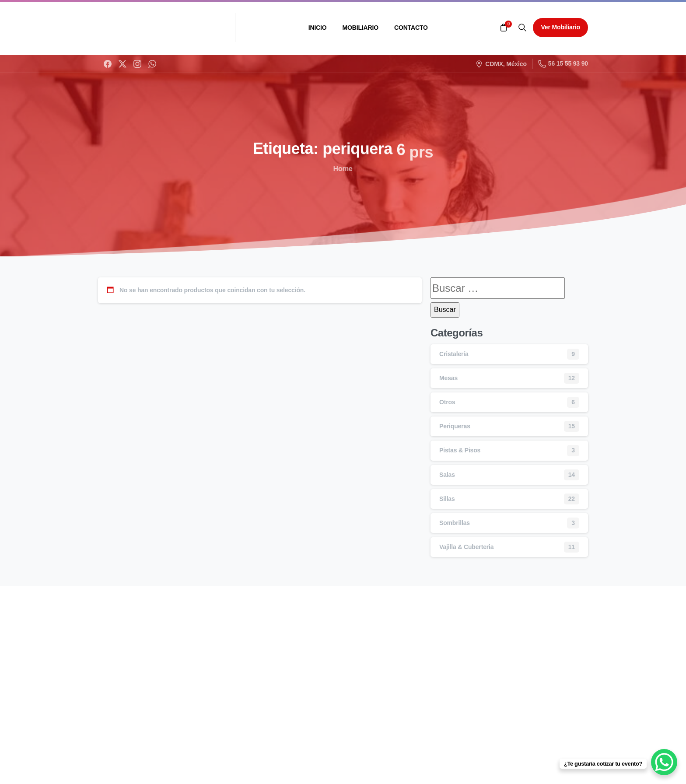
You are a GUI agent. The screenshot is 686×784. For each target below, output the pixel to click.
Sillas (447, 499)
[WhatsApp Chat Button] (664, 762)
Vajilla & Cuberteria (466, 547)
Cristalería (454, 354)
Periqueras (455, 426)
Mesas (448, 378)
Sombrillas (455, 523)
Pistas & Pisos (460, 450)
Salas (447, 475)
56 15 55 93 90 (563, 64)
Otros (447, 402)
